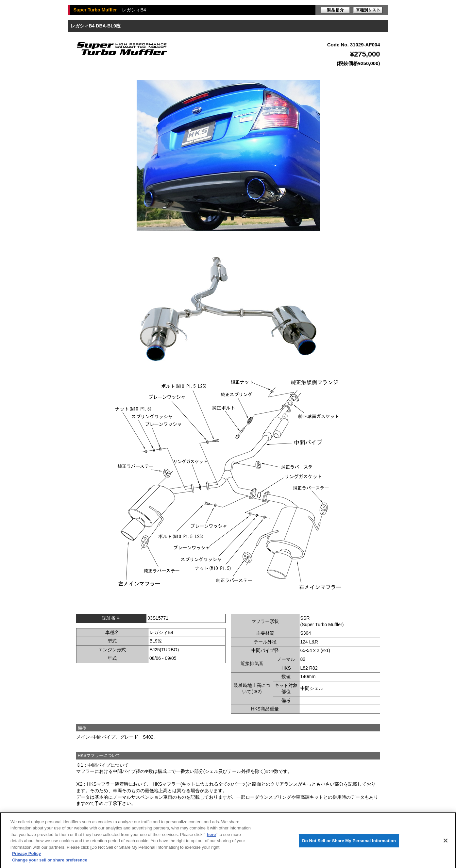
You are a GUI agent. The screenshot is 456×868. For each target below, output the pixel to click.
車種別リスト (368, 10)
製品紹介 (335, 10)
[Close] (446, 843)
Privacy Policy (26, 856)
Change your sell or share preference (50, 862)
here (211, 837)
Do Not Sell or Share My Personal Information (349, 843)
